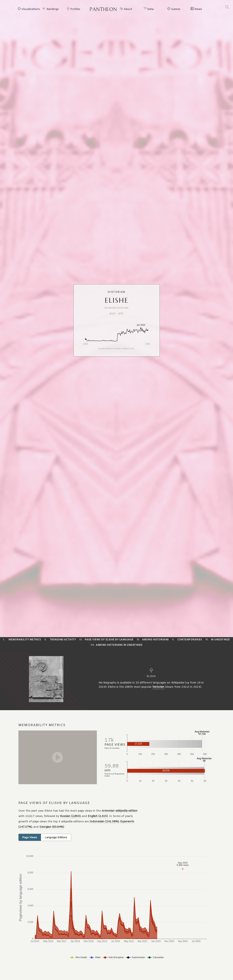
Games (176, 9)
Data (150, 9)
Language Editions (56, 837)
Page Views (30, 837)
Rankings (53, 9)
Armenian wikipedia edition (120, 811)
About (128, 9)
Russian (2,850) (70, 816)
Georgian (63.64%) (52, 827)
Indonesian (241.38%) (104, 822)
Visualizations (31, 9)
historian (158, 687)
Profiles (75, 9)
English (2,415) (98, 816)
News (198, 9)
